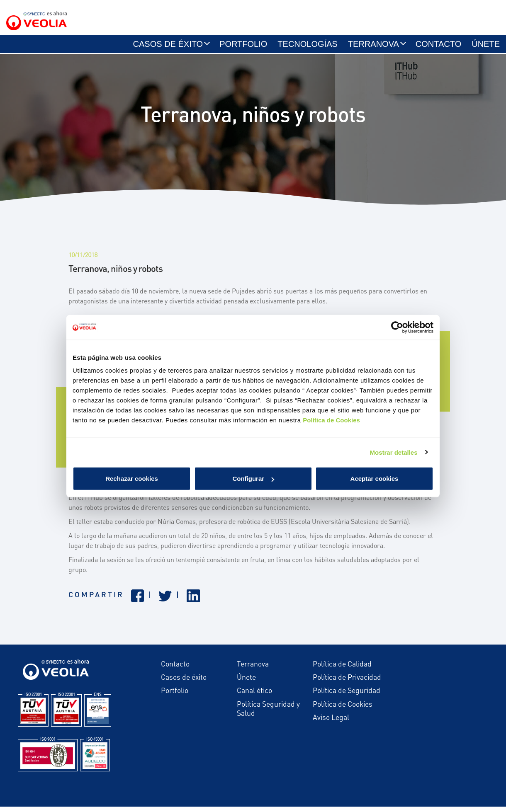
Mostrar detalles (394, 452)
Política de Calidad (342, 669)
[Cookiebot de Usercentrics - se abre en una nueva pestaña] (397, 327)
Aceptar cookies (375, 479)
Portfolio (243, 48)
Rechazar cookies (132, 479)
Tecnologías (307, 48)
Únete (486, 48)
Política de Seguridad (347, 696)
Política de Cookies (331, 420)
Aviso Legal (331, 722)
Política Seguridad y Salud (268, 714)
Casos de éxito (168, 48)
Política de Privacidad (347, 682)
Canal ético (254, 696)
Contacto (438, 48)
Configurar (253, 479)
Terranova (373, 48)
